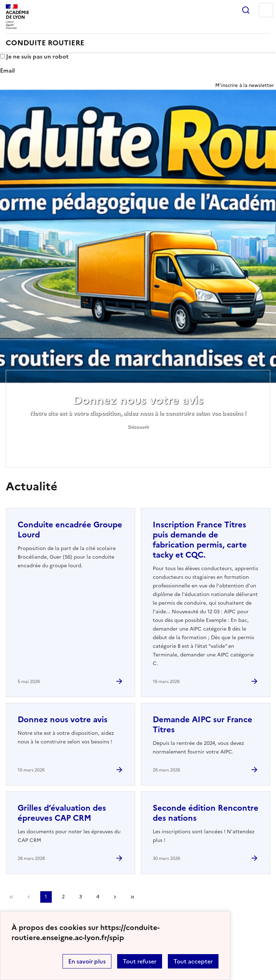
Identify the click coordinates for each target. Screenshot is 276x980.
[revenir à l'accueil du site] (138, 43)
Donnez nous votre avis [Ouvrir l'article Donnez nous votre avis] (63, 720)
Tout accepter (193, 961)
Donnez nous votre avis (138, 400)
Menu (266, 10)
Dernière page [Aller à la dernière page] (132, 897)
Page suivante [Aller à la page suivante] (115, 897)
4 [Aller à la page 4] (98, 897)
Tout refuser (140, 961)
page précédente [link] (29, 897)
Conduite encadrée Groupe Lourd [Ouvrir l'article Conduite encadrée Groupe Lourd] (70, 530)
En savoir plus (87, 961)
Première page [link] (11, 897)
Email (7, 70)
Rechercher (246, 10)
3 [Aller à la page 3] (80, 897)
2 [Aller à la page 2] (63, 897)
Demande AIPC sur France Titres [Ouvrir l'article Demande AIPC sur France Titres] (203, 725)
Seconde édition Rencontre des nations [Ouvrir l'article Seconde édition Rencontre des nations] (206, 813)
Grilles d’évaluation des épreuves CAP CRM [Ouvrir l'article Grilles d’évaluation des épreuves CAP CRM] (62, 813)
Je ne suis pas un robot (34, 56)
